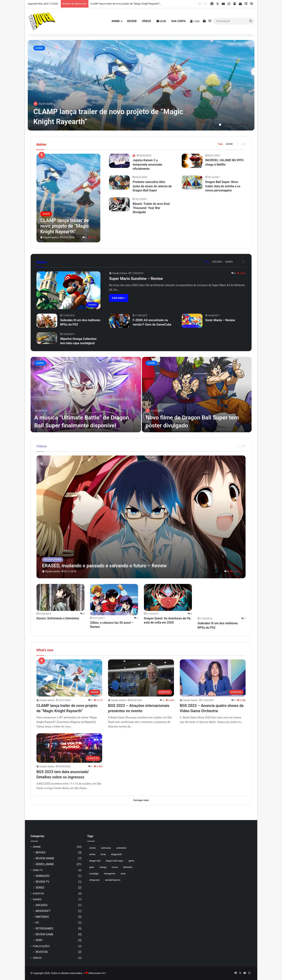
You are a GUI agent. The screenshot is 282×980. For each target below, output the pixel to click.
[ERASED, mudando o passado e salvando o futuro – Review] (141, 517)
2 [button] (223, 125)
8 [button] (241, 125)
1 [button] (220, 125)
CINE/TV (38, 870)
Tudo (220, 144)
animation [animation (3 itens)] (121, 848)
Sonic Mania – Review (220, 320)
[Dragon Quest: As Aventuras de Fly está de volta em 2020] (168, 597)
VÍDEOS (37, 958)
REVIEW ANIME (45, 858)
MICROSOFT (43, 911)
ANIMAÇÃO (43, 876)
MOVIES (41, 853)
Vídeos (146, 21)
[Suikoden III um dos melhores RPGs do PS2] (47, 321)
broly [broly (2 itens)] (103, 854)
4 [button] (229, 125)
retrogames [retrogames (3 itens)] (110, 874)
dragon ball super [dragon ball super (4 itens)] (114, 861)
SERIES (40, 888)
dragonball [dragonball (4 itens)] (116, 854)
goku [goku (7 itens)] (92, 867)
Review (132, 21)
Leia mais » (119, 298)
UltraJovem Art (97, 973)
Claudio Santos (51, 237)
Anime (116, 21)
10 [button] (247, 125)
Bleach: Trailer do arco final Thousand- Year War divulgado (151, 208)
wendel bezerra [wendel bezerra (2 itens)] (113, 880)
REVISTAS (42, 952)
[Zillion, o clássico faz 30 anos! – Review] (114, 600)
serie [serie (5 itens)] (123, 874)
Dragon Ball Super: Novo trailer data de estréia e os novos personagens (223, 186)
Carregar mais (141, 800)
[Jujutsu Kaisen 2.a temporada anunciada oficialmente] (119, 161)
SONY (39, 940)
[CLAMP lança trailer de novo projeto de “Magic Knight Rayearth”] (141, 85)
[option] (141, 85)
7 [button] (238, 125)
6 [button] (235, 125)
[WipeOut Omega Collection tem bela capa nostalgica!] (47, 338)
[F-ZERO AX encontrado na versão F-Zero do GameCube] (119, 321)
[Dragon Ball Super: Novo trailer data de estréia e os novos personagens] (192, 182)
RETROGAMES (44, 929)
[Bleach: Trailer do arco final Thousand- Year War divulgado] (119, 204)
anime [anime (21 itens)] (92, 854)
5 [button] (232, 125)
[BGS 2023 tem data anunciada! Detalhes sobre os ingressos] (69, 748)
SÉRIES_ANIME (45, 864)
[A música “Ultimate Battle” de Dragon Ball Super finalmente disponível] (86, 395)
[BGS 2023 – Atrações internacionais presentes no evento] (141, 678)
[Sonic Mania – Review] (192, 321)
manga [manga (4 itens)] (103, 867)
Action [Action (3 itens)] (93, 848)
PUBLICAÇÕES (41, 946)
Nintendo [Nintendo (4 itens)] (128, 867)
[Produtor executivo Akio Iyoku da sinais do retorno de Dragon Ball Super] (119, 182)
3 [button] (226, 125)
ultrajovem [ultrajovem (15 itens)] (95, 880)
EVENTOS (38, 893)
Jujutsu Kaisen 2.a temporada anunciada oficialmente (147, 164)
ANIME (39, 48)
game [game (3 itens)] (131, 861)
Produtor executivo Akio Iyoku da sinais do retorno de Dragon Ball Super (152, 186)
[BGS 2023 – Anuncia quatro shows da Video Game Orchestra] (213, 678)
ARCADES (217, 262)
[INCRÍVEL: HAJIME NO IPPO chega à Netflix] (192, 161)
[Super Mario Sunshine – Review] (68, 290)
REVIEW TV (42, 882)
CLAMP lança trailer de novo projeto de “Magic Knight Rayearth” (125, 4)
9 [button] (244, 125)
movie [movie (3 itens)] (115, 867)
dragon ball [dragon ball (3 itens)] (95, 861)
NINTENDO (42, 917)
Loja (161, 21)
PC (37, 923)
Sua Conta (178, 21)
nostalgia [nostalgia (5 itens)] (94, 874)
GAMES (229, 262)
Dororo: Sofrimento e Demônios (58, 618)
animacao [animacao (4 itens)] (106, 848)
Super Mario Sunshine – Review (136, 279)
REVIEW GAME (45, 934)
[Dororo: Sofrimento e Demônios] (60, 597)
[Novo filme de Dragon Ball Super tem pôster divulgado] (197, 395)
